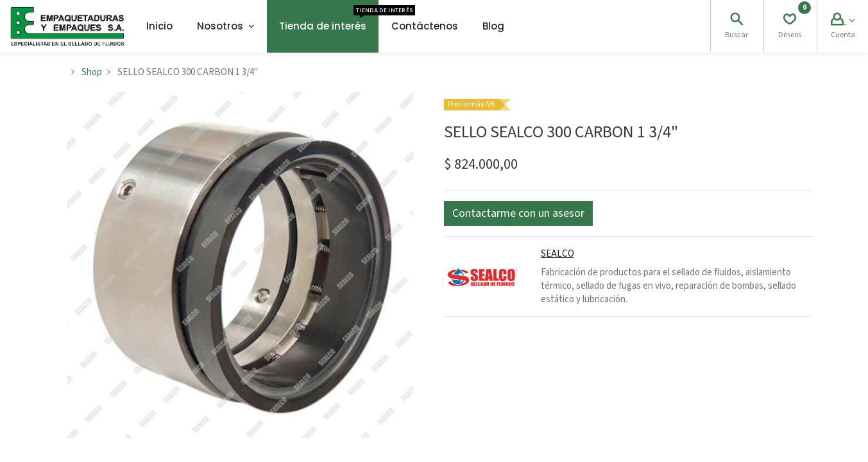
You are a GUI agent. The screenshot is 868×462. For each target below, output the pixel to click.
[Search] (736, 21)
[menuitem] (159, 26)
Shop (92, 72)
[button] (518, 213)
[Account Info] (843, 21)
